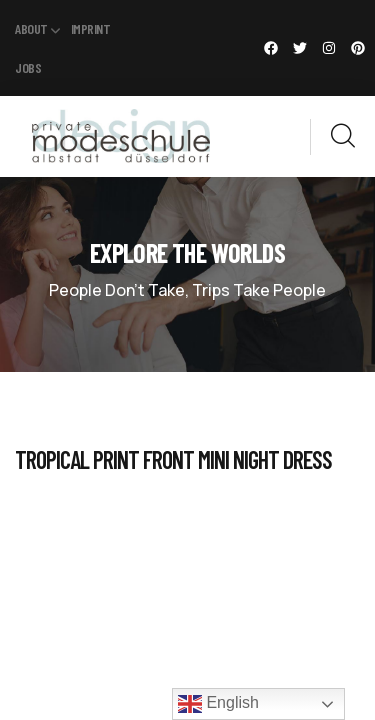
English (218, 704)
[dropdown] (300, 136)
